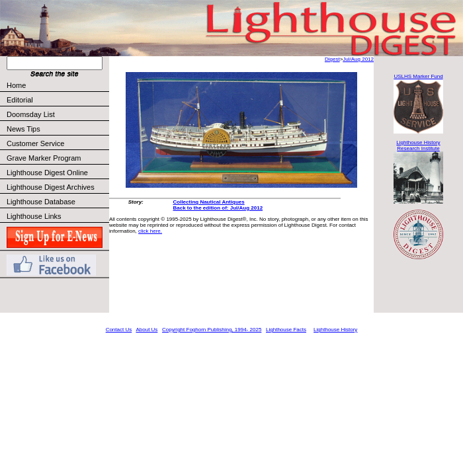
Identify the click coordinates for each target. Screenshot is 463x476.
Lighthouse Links (34, 216)
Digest (332, 59)
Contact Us (119, 330)
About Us (147, 330)
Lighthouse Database (41, 202)
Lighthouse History (335, 330)
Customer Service (57, 143)
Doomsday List (31, 114)
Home (16, 85)
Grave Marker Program (44, 158)
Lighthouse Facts (286, 330)
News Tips (23, 129)
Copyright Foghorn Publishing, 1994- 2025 (212, 330)
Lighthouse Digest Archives (51, 187)
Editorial (57, 100)
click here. (150, 231)
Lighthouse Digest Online (47, 173)
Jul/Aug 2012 (358, 59)
